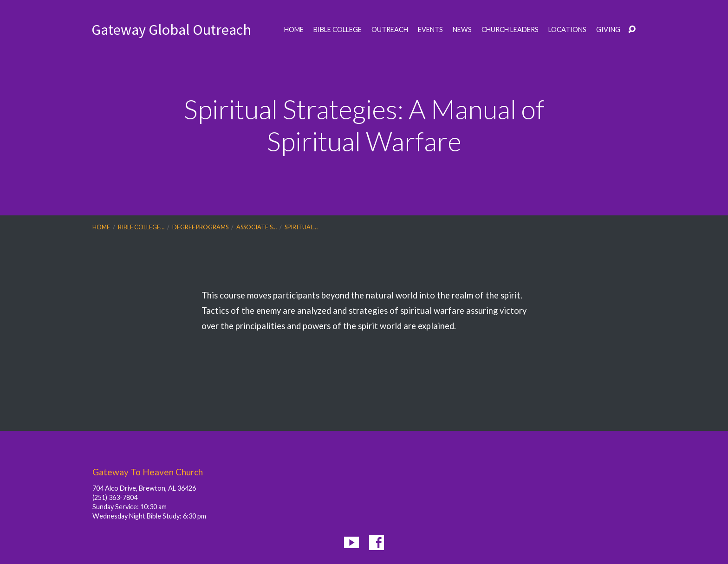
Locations (567, 30)
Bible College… (141, 227)
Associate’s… (257, 227)
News (462, 30)
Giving (608, 30)
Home (294, 30)
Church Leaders (510, 30)
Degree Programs (200, 227)
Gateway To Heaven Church (148, 472)
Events (430, 30)
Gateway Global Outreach (171, 30)
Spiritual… (301, 227)
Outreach (390, 30)
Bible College (338, 30)
